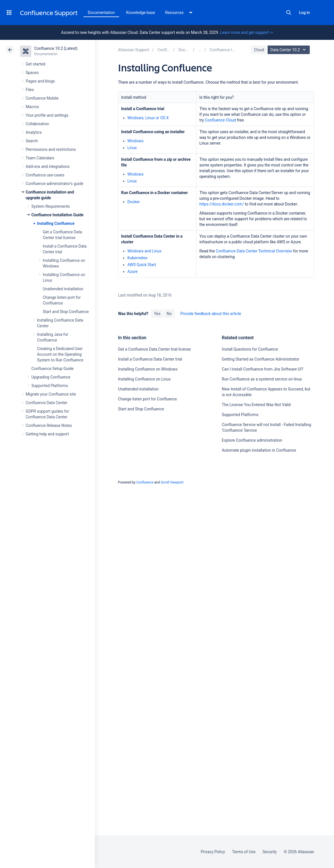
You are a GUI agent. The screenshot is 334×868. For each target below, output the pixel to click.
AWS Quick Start (142, 265)
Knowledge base (141, 13)
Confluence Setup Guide (52, 369)
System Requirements (51, 206)
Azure (133, 271)
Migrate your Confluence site (51, 394)
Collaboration (37, 124)
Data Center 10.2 (289, 50)
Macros (32, 107)
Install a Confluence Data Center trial (150, 359)
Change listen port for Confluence (147, 399)
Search (289, 13)
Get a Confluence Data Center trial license (154, 349)
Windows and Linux (144, 251)
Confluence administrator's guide (54, 184)
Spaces (32, 73)
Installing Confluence (56, 223)
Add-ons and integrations (48, 166)
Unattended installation (63, 289)
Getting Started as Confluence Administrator (260, 359)
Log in (304, 13)
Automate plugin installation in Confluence (259, 450)
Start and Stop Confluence (66, 312)
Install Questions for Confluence (250, 349)
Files (30, 90)
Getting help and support (47, 434)
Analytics (34, 132)
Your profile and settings (47, 115)
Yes (157, 314)
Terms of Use (244, 852)
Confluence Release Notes (49, 425)
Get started (35, 64)
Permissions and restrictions (51, 149)
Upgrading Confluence (51, 377)
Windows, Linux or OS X (148, 118)
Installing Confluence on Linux (144, 379)
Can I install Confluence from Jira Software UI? (262, 369)
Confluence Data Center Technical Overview (254, 251)
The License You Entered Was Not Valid (256, 405)
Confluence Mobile (42, 98)
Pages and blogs (40, 81)
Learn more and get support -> (246, 32)
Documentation (101, 13)
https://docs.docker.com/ (221, 204)
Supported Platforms (50, 386)
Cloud (259, 50)
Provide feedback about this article (211, 314)
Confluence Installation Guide (57, 215)
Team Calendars (40, 158)
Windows (136, 141)
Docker (134, 202)
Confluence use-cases (45, 175)
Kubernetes (137, 258)
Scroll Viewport (172, 482)
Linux (132, 148)
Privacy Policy (213, 852)
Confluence (145, 482)
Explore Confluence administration (252, 440)
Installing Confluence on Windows (148, 369)
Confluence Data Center (46, 403)
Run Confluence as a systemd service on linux (262, 379)
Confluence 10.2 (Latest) (56, 48)
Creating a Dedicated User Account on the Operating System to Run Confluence (60, 354)
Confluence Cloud (220, 120)
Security (270, 852)
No (169, 314)
